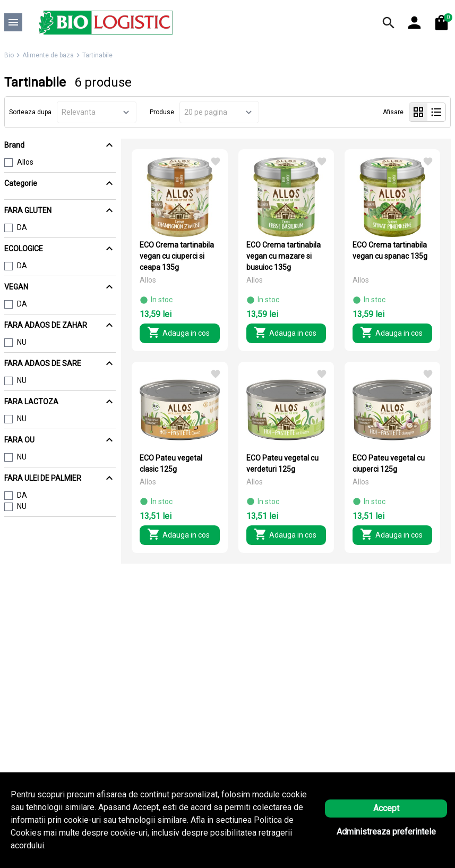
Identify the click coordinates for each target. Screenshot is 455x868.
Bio (9, 55)
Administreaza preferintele (386, 832)
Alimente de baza (48, 55)
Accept (386, 808)
